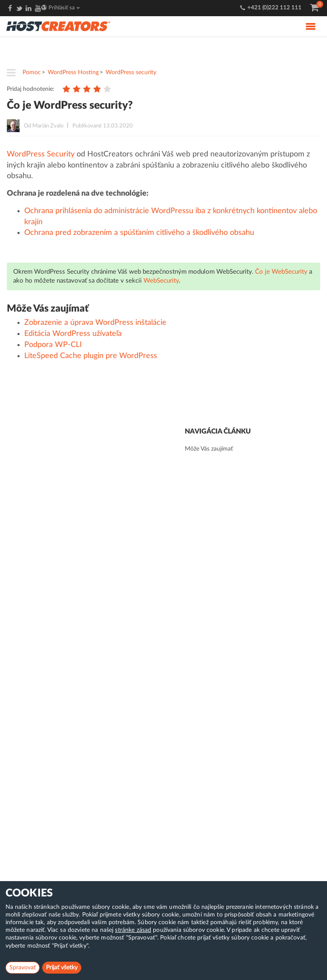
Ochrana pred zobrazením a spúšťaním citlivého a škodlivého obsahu (139, 233)
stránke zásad (133, 930)
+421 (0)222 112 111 (274, 8)
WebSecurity (161, 281)
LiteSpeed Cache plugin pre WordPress (91, 356)
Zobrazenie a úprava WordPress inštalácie (95, 323)
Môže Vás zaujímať (209, 449)
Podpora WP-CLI (53, 345)
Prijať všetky (62, 968)
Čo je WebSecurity (281, 272)
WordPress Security (41, 154)
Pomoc (32, 72)
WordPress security (131, 72)
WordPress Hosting (73, 72)
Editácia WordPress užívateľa (73, 334)
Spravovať (23, 968)
